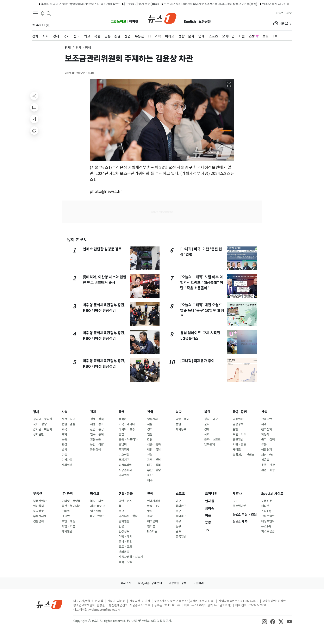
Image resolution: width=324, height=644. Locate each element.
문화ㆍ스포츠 (212, 440)
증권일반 (238, 440)
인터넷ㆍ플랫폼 (71, 501)
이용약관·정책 (177, 583)
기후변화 (124, 455)
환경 (64, 445)
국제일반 (124, 475)
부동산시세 (40, 516)
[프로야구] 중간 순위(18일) (131, 4)
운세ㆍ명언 (125, 542)
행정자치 (152, 419)
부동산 (38, 494)
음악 (150, 516)
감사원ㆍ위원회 (43, 429)
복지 (64, 434)
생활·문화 (126, 494)
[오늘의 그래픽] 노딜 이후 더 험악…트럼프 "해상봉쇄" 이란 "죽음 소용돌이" (202, 282)
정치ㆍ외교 (211, 419)
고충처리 (198, 583)
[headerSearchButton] (49, 13)
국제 (122, 412)
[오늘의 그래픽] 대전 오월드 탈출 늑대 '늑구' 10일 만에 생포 (202, 310)
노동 (64, 440)
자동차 (265, 434)
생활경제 (267, 450)
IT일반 (66, 516)
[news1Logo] (49, 604)
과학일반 (67, 531)
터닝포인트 (268, 521)
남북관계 (210, 445)
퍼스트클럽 (268, 531)
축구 (178, 511)
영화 (150, 511)
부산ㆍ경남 (154, 470)
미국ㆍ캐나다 (127, 424)
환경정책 (95, 450)
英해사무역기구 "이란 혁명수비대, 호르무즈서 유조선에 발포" (70, 4)
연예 (150, 494)
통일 (178, 424)
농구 (178, 526)
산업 (264, 412)
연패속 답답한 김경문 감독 (102, 249)
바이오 (95, 494)
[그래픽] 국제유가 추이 (197, 361)
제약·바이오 (98, 506)
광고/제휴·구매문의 (150, 583)
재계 (264, 424)
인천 (150, 434)
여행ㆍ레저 (125, 537)
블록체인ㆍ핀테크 (244, 455)
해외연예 (152, 521)
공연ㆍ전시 (125, 501)
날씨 (64, 450)
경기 (150, 429)
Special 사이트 (272, 494)
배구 (178, 521)
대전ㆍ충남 (154, 450)
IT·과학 (67, 494)
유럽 (121, 434)
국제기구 (124, 460)
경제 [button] (68, 48)
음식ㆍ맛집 (125, 562)
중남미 (123, 445)
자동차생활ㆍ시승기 (131, 557)
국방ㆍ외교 (182, 419)
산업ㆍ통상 (97, 429)
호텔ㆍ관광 (268, 465)
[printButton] (34, 131)
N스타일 (152, 531)
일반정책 (38, 506)
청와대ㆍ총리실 (43, 419)
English (190, 22)
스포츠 (180, 494)
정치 (36, 412)
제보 (289, 13)
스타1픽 (266, 511)
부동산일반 (40, 501)
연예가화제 (154, 501)
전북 (150, 455)
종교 (121, 511)
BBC (235, 501)
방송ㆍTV (153, 506)
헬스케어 (95, 511)
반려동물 (124, 552)
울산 (150, 475)
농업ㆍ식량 (97, 445)
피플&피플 (125, 465)
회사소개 (126, 583)
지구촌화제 (125, 470)
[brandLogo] (162, 18)
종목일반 (181, 537)
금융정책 (238, 424)
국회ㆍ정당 (40, 424)
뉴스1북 (266, 526)
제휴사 (237, 494)
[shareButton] (34, 96)
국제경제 (124, 450)
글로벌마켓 (239, 506)
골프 (178, 531)
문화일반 (124, 521)
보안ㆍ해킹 (68, 521)
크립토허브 (119, 21)
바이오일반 (97, 516)
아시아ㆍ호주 (127, 429)
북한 (207, 412)
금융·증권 (240, 412)
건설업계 (38, 521)
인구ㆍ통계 (97, 434)
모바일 (66, 511)
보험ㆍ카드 (239, 434)
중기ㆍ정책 (268, 440)
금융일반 (238, 419)
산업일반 (267, 419)
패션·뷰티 (267, 455)
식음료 (265, 460)
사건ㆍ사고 (68, 419)
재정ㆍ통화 (97, 424)
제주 (150, 480)
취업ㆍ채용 (268, 470)
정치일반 (38, 434)
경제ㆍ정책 (97, 419)
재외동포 (181, 429)
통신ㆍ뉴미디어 (71, 506)
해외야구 (181, 506)
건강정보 (124, 531)
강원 (150, 440)
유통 (264, 445)
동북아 (123, 419)
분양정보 (38, 511)
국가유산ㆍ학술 (128, 516)
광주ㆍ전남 (154, 460)
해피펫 (134, 21)
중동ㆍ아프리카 (128, 440)
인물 (64, 455)
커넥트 (280, 13)
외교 (179, 412)
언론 (121, 526)
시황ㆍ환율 (239, 445)
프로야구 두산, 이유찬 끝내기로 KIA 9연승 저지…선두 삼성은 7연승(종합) (200, 4)
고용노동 (95, 440)
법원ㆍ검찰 (68, 424)
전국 (150, 412)
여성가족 (67, 460)
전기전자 (267, 429)
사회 (65, 412)
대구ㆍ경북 (154, 465)
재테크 (237, 450)
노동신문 (205, 22)
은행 (235, 429)
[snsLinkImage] (264, 621)
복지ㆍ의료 (97, 501)
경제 (93, 412)
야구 (178, 501)
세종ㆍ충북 (154, 445)
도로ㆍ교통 (125, 547)
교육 (64, 429)
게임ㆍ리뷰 (68, 526)
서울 (150, 424)
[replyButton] (34, 107)
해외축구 (181, 516)
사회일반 (67, 465)
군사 (207, 424)
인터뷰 (151, 526)
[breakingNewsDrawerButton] (43, 13)
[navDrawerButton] (35, 13)
